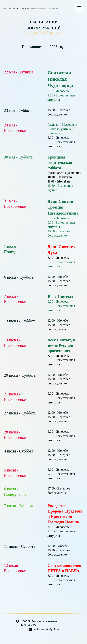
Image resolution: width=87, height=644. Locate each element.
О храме (21, 8)
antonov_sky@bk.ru (47, 629)
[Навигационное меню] (79, 8)
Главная (8, 8)
